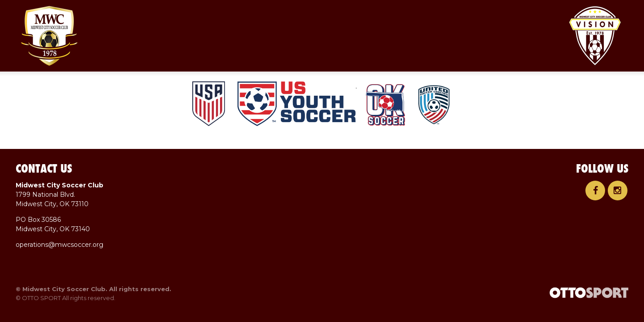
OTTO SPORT (41, 298)
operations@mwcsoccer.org (59, 245)
